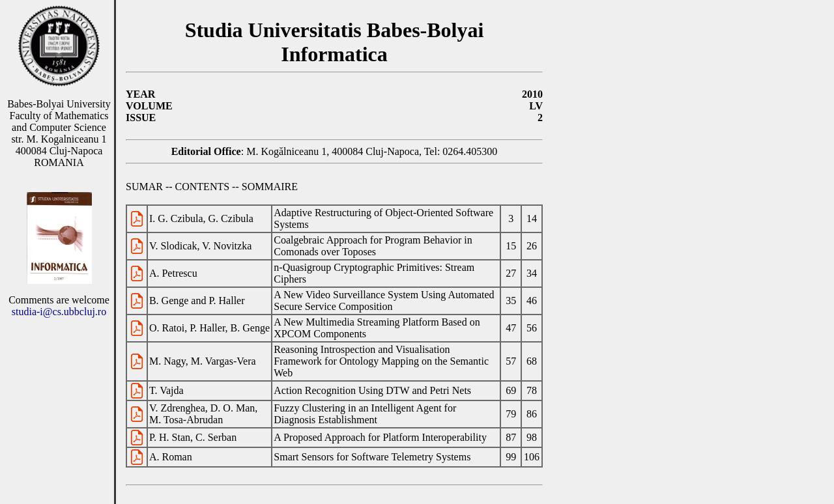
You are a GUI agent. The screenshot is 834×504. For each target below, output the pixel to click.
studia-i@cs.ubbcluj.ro (59, 312)
